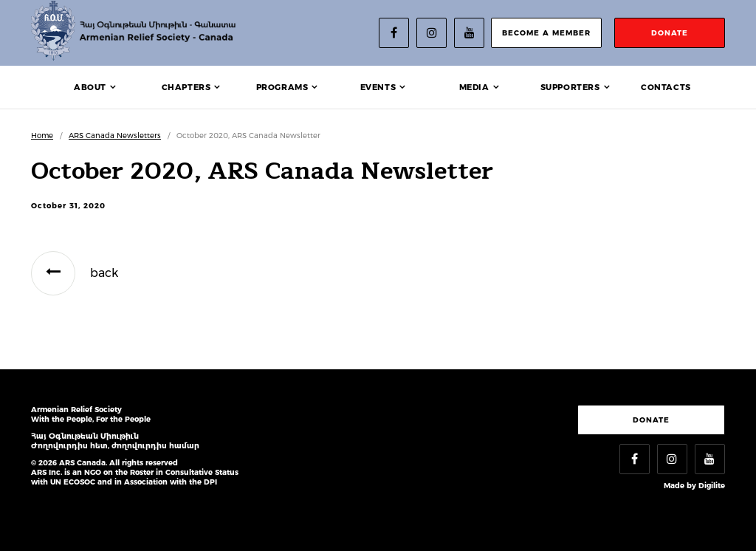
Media (474, 87)
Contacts (666, 87)
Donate (651, 420)
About (90, 87)
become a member (546, 33)
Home (42, 136)
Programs (282, 87)
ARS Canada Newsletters (115, 136)
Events (378, 87)
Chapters (186, 87)
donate (670, 33)
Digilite (712, 486)
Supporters (570, 87)
